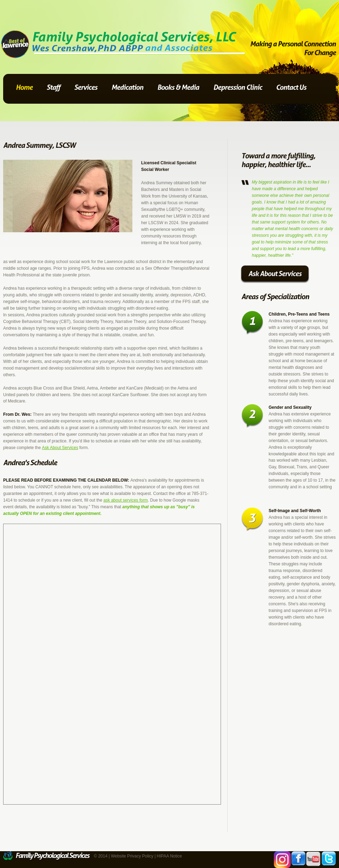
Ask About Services (60, 448)
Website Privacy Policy (132, 856)
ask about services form (126, 500)
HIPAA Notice (169, 856)
